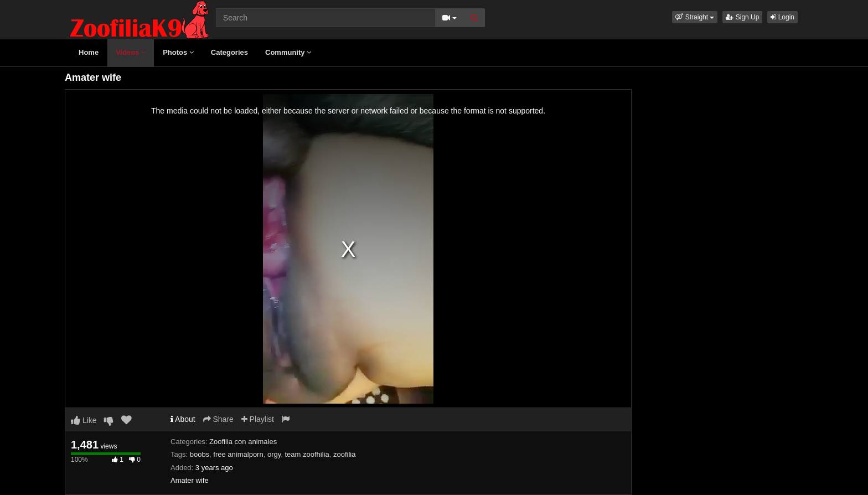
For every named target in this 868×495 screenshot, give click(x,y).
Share (218, 419)
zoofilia (344, 454)
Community (288, 52)
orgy (274, 454)
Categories (229, 52)
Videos (131, 52)
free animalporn (238, 454)
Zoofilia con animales (243, 442)
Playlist (258, 419)
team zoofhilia (307, 454)
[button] (695, 17)
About (183, 419)
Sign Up (742, 17)
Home (89, 52)
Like (84, 420)
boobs (200, 454)
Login (782, 17)
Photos (178, 52)
